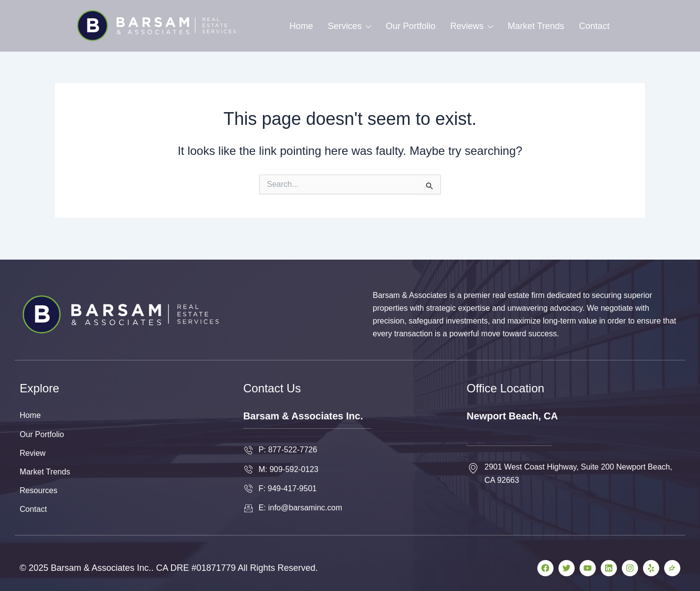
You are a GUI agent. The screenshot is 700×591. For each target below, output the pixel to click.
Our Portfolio (411, 26)
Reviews (472, 26)
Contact (594, 26)
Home (301, 26)
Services (350, 26)
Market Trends (536, 26)
